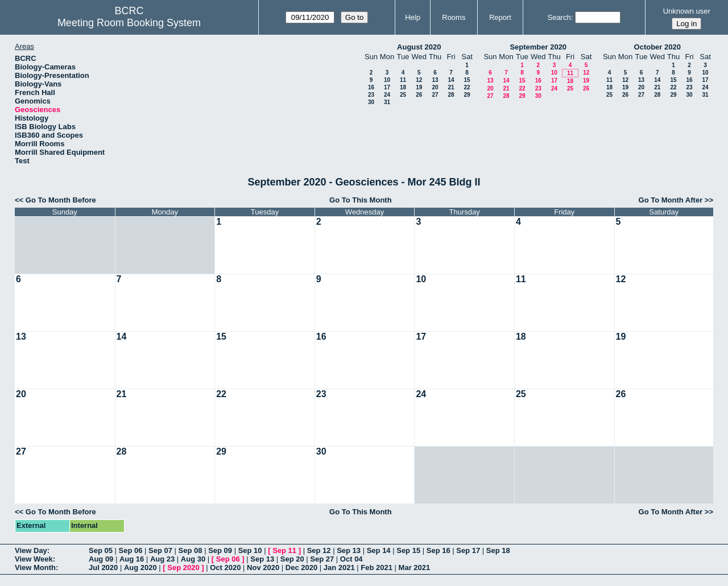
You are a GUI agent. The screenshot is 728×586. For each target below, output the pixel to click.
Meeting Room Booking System (129, 23)
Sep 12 (319, 550)
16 (371, 87)
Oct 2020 (225, 568)
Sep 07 (160, 550)
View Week (34, 559)
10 (387, 80)
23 (371, 95)
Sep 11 (284, 550)
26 (419, 95)
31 (387, 102)
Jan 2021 (339, 568)
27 (435, 95)
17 (387, 87)
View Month (35, 568)
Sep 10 (250, 550)
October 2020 (657, 47)
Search (559, 17)
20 (435, 87)
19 (419, 87)
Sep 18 (498, 550)
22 (467, 87)
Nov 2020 (263, 568)
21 (451, 87)
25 (403, 95)
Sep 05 (101, 550)
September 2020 (538, 47)
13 (435, 80)
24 (387, 95)
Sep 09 (220, 550)
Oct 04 (351, 559)
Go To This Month (361, 200)
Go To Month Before (61, 200)
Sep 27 (322, 559)
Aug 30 (193, 559)
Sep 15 (408, 550)
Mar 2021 (415, 568)
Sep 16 (439, 550)
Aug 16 (132, 559)
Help (413, 17)
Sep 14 (379, 550)
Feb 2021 (377, 568)
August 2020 (419, 47)
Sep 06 (131, 550)
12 (419, 80)
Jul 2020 (103, 568)
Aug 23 (162, 559)
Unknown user (687, 11)
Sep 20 (292, 559)
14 (451, 80)
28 (451, 95)
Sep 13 (349, 550)
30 (371, 102)
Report (500, 17)
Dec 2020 (301, 568)
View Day (31, 550)
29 (467, 95)
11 (403, 80)
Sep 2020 (183, 568)
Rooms (454, 17)
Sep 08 (191, 550)
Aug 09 (101, 559)
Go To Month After (671, 200)
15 (467, 80)
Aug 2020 (140, 568)
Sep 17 (468, 550)
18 (403, 87)
